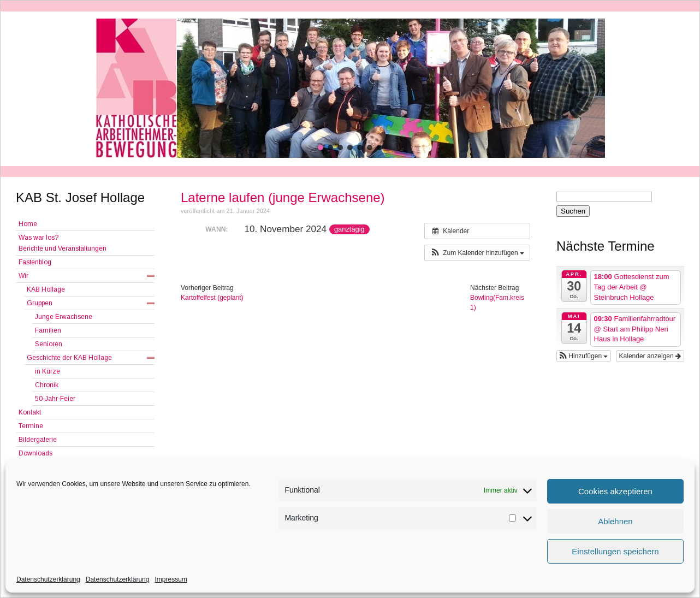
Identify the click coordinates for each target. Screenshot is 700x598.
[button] (321, 147)
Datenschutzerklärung (48, 579)
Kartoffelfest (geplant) (212, 298)
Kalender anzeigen (650, 356)
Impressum (171, 579)
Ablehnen (615, 521)
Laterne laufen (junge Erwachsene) (283, 197)
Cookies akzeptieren (615, 491)
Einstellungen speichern (615, 551)
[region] (350, 88)
